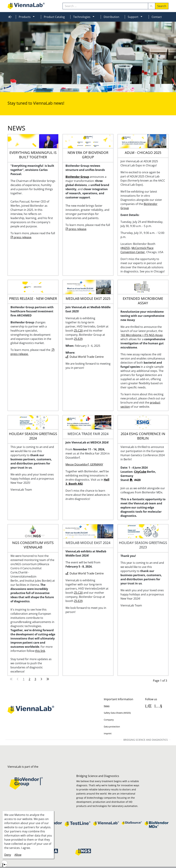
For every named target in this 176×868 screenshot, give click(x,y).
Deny (8, 855)
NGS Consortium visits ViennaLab (33, 545)
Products (25, 17)
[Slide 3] (85, 88)
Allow (18, 855)
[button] (35, 17)
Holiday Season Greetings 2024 (33, 436)
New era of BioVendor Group (88, 155)
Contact (157, 17)
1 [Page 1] (24, 679)
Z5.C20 (78, 593)
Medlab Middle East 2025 (88, 299)
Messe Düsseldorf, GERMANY (84, 464)
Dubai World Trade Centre (87, 573)
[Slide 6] (103, 88)
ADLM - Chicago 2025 (143, 153)
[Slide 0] (66, 88)
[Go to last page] (48, 679)
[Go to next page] (41, 679)
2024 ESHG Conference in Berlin (143, 436)
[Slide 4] (91, 88)
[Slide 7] (110, 88)
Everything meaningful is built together (33, 155)
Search (162, 6)
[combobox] (105, 6)
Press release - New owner (33, 299)
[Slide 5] (97, 88)
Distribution (111, 17)
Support (133, 17)
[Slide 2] (79, 88)
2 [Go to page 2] (29, 679)
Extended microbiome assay (143, 301)
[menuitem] (9, 17)
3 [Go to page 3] (35, 679)
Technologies (82, 17)
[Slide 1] (73, 88)
